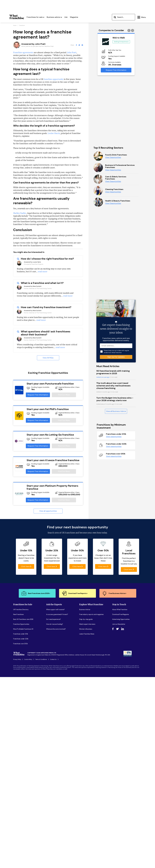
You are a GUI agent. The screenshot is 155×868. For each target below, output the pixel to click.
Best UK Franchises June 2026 (23, 747)
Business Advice (85, 737)
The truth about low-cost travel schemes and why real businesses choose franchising (113, 568)
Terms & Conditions (41, 787)
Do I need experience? (53, 747)
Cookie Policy (28, 787)
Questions (22, 25)
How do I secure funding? (55, 752)
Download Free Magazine (121, 742)
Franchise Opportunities (21, 752)
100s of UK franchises (65, 660)
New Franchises (18, 742)
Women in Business (86, 756)
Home (15, 25)
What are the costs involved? (56, 756)
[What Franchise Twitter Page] (79, 45)
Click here (26, 694)
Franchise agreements (23, 52)
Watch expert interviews (87, 752)
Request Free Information (38, 395)
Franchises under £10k (21, 761)
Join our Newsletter (119, 752)
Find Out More (64, 395)
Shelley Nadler (20, 213)
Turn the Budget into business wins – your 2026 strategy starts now (115, 582)
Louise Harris (54, 133)
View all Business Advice (116, 594)
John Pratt (72, 52)
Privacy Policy (17, 787)
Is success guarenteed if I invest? (57, 742)
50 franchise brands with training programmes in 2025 (113, 555)
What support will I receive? (55, 737)
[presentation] (129, 30)
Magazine (74, 17)
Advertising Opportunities (121, 747)
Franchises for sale (35, 17)
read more (43, 272)
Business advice (54, 17)
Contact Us (53, 787)
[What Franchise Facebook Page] (76, 45)
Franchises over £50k (20, 771)
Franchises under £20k (21, 766)
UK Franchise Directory (21, 737)
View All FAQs (48, 358)
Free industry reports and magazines (91, 742)
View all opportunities (48, 511)
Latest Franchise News (87, 761)
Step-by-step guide (86, 747)
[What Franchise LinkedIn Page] (82, 45)
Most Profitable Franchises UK (23, 756)
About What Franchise (120, 737)
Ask (66, 17)
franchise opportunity (54, 79)
